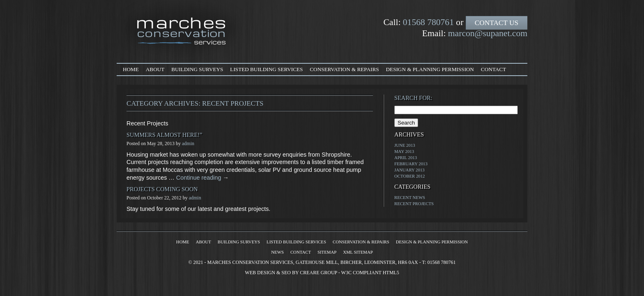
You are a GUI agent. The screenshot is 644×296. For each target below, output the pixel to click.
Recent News (410, 197)
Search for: (413, 98)
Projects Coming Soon (162, 189)
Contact (493, 69)
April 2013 (406, 157)
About (155, 69)
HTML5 (391, 273)
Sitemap (327, 252)
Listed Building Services (266, 69)
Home (131, 69)
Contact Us (497, 23)
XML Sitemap (358, 252)
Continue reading (202, 178)
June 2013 (405, 145)
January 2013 (409, 170)
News (277, 252)
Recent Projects (414, 203)
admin (188, 143)
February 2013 (411, 164)
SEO (286, 273)
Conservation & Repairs (344, 69)
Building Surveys (197, 69)
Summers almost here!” (164, 135)
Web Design (260, 273)
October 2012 (410, 176)
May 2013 (404, 151)
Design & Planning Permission (430, 69)
